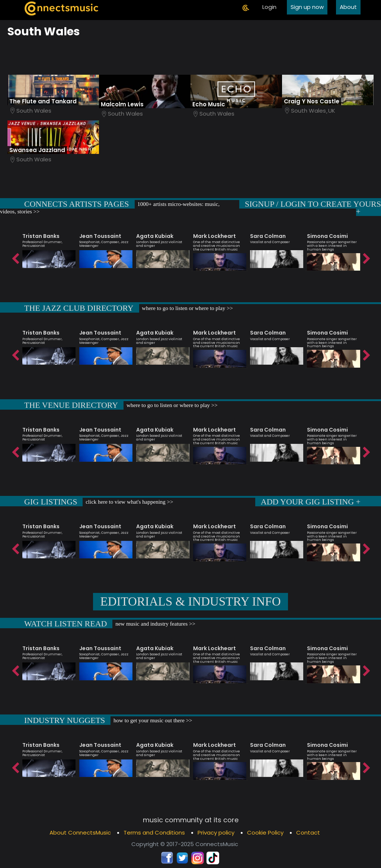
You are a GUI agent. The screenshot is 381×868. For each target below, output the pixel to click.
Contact (308, 832)
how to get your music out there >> (152, 720)
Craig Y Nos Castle (312, 101)
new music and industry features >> (155, 624)
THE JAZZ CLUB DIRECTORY (79, 308)
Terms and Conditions (154, 832)
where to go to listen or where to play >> (187, 308)
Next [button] (366, 257)
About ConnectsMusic (80, 832)
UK (332, 111)
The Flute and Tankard (43, 101)
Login (269, 7)
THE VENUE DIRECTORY (71, 405)
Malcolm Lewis (122, 104)
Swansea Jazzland (37, 150)
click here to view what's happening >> (129, 502)
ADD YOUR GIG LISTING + (311, 502)
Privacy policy (216, 832)
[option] (49, 247)
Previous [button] (15, 257)
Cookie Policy (265, 832)
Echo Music (209, 104)
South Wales (34, 111)
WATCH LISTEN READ (65, 624)
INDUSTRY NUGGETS (65, 720)
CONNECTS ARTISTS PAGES (77, 204)
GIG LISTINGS (51, 502)
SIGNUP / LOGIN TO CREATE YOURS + (313, 208)
